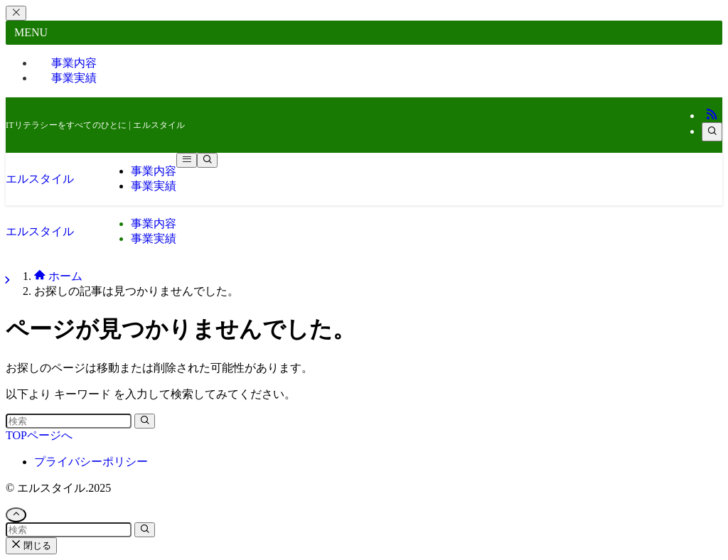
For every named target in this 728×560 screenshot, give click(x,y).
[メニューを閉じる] (16, 13)
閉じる (31, 545)
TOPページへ (39, 435)
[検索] (712, 132)
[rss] (712, 115)
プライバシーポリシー (91, 462)
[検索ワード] (69, 421)
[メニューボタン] (187, 160)
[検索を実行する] (145, 421)
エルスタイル (40, 179)
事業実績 (74, 78)
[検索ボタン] (207, 160)
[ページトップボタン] (16, 515)
